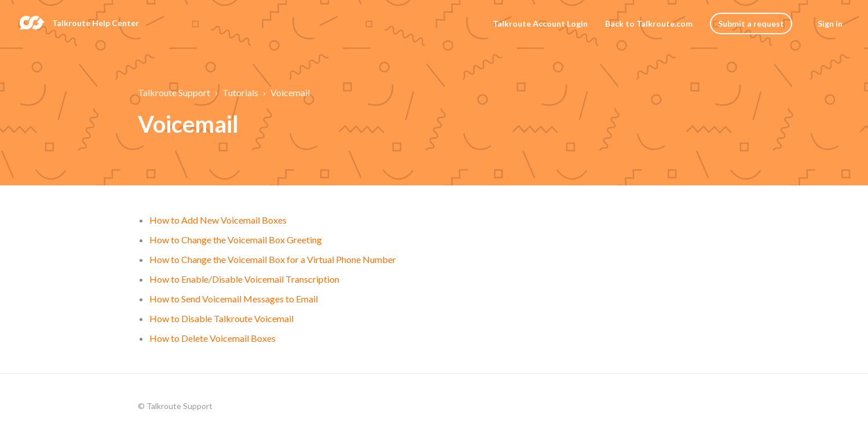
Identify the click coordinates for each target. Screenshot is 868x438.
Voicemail (290, 92)
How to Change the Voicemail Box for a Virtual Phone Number (273, 259)
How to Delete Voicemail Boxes (213, 338)
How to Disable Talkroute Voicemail (221, 318)
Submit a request (751, 23)
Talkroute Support (174, 92)
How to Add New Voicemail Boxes (218, 220)
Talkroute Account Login (540, 23)
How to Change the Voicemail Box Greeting (236, 240)
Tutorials (240, 92)
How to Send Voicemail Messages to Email (234, 299)
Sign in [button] (830, 23)
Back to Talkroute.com (649, 23)
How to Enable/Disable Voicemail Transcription (244, 279)
